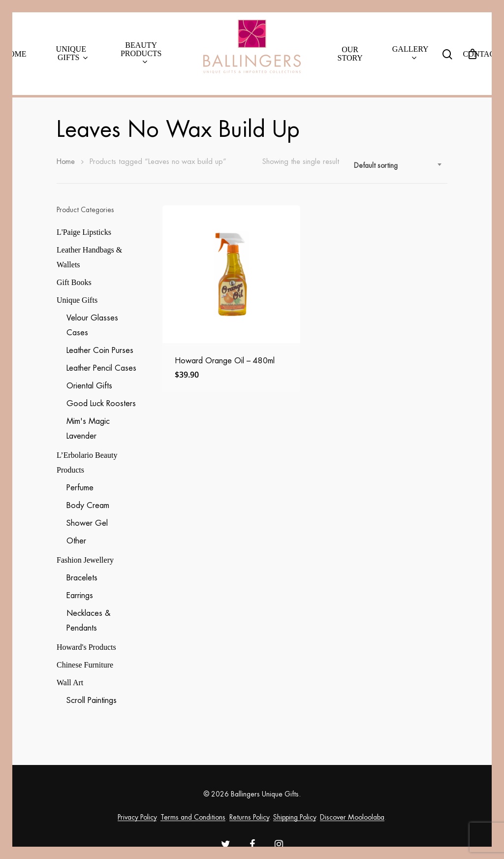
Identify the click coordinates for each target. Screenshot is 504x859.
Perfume (80, 488)
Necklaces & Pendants (88, 621)
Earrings (80, 596)
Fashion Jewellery (85, 560)
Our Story (350, 54)
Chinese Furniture (85, 665)
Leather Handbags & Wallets (89, 257)
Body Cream (88, 506)
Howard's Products (86, 647)
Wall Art (70, 683)
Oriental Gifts (89, 386)
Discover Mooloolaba (352, 817)
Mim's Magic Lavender (88, 429)
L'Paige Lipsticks (84, 232)
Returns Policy (249, 817)
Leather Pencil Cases (101, 368)
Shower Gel (87, 523)
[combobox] (398, 165)
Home (15, 54)
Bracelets (82, 578)
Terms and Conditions (193, 817)
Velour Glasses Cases (92, 325)
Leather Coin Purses (100, 350)
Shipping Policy (295, 817)
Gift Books (74, 282)
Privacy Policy (137, 817)
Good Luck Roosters (101, 404)
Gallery (410, 53)
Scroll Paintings (92, 700)
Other (76, 541)
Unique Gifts (72, 53)
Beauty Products (141, 54)
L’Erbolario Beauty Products (87, 462)
